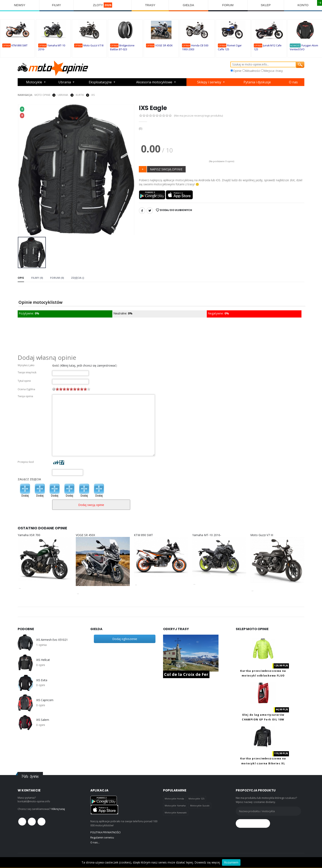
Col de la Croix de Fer (186, 674)
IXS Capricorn (45, 700)
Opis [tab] (21, 278)
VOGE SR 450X (164, 45)
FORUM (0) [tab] (57, 278)
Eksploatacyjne (100, 82)
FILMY (56, 5)
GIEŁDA (188, 5)
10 (89, 389)
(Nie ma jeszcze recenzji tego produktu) (198, 116)
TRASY (150, 5)
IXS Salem (43, 720)
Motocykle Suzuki (200, 806)
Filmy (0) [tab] (37, 278)
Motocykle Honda (174, 799)
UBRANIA (63, 95)
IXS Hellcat (43, 660)
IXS (93, 95)
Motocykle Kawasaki (176, 812)
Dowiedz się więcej (207, 862)
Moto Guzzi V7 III (93, 45)
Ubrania (65, 82)
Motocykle (34, 82)
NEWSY (20, 5)
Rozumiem (231, 862)
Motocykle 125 (196, 799)
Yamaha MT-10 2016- (207, 535)
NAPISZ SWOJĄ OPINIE (166, 169)
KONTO (303, 5)
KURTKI (80, 95)
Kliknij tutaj (58, 809)
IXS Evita (42, 680)
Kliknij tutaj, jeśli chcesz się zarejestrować (88, 365)
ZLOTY (103, 5)
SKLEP (266, 5)
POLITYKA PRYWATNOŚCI (105, 832)
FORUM (228, 5)
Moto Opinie (42, 95)
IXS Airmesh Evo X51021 (52, 640)
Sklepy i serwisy (209, 82)
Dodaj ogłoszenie (125, 639)
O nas (293, 82)
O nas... (95, 842)
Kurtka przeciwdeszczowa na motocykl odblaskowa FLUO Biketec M (263, 676)
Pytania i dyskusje (257, 82)
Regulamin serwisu (102, 837)
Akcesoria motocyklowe (154, 82)
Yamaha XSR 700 (29, 535)
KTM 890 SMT (20, 45)
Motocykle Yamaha (175, 806)
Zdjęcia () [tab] (78, 278)
